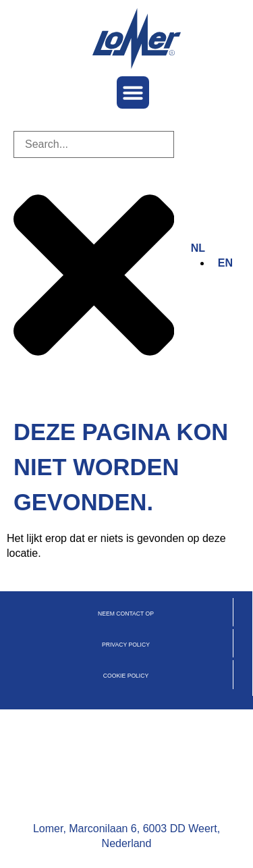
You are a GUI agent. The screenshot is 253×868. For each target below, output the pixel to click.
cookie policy (126, 676)
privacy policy (126, 645)
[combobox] (94, 144)
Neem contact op (126, 614)
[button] (133, 92)
